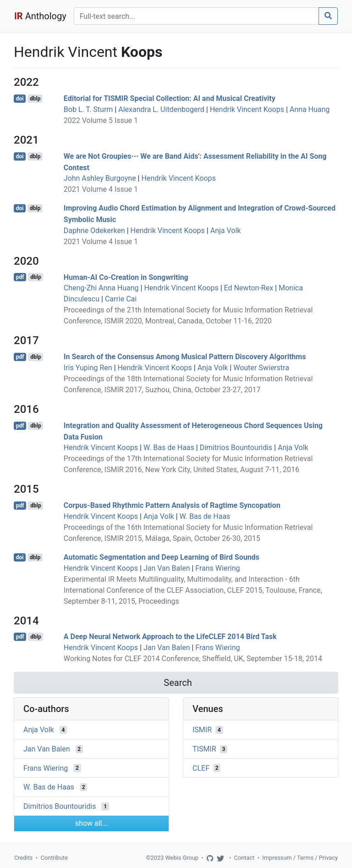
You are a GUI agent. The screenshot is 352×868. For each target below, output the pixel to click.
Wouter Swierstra (261, 368)
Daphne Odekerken (94, 231)
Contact (245, 858)
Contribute (54, 858)
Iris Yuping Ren (88, 368)
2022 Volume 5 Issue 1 (101, 120)
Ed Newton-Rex (249, 288)
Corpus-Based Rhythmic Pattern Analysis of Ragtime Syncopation (172, 505)
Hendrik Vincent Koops (247, 109)
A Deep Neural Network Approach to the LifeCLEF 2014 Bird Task (170, 637)
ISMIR (202, 730)
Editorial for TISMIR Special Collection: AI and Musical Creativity (170, 98)
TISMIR (204, 749)
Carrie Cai (121, 299)
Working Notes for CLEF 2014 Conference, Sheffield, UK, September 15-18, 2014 (193, 659)
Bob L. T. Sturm (88, 109)
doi (20, 99)
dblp (35, 99)
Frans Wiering (217, 568)
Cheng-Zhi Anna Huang (101, 288)
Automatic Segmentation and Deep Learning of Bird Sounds (162, 557)
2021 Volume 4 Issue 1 (101, 189)
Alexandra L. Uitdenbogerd (161, 109)
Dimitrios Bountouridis (236, 448)
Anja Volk (226, 231)
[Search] (196, 16)
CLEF (201, 768)
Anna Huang (310, 109)
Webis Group (182, 858)
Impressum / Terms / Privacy (300, 858)
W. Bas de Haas (169, 448)
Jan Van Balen (167, 568)
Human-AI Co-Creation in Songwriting (126, 277)
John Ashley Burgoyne (100, 178)
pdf (20, 277)
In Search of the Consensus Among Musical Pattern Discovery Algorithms (185, 357)
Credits (23, 858)
